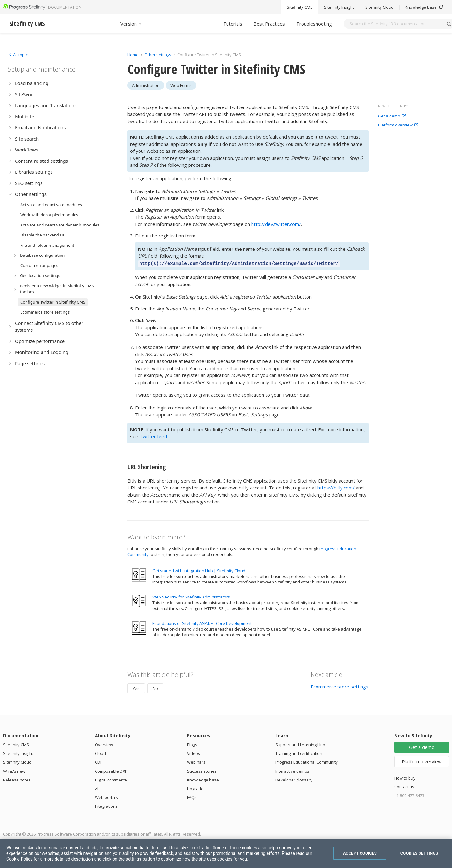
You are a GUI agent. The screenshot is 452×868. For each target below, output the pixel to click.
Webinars (196, 761)
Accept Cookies (360, 853)
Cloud (100, 752)
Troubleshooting (314, 24)
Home (133, 55)
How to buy (405, 777)
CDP (99, 761)
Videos (194, 752)
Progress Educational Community (307, 761)
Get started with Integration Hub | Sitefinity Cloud (199, 570)
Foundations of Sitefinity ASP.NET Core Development (202, 622)
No (155, 687)
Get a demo (392, 116)
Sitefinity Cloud (17, 761)
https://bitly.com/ (336, 487)
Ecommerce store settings (339, 686)
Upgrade (195, 788)
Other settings (158, 55)
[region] (226, 853)
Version (131, 24)
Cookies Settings (419, 853)
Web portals (106, 796)
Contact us (404, 786)
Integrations (106, 805)
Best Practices (269, 24)
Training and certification (299, 752)
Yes (136, 687)
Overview (104, 744)
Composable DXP (111, 770)
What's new (14, 770)
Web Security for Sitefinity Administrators (191, 596)
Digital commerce (111, 779)
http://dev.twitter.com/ (276, 224)
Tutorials (233, 24)
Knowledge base (203, 779)
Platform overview (398, 125)
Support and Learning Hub (300, 744)
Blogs (192, 744)
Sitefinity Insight (18, 752)
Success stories (202, 770)
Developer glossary (294, 779)
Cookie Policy (19, 859)
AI (97, 788)
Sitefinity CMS (16, 744)
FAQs (192, 796)
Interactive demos (292, 770)
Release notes (17, 779)
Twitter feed (153, 435)
